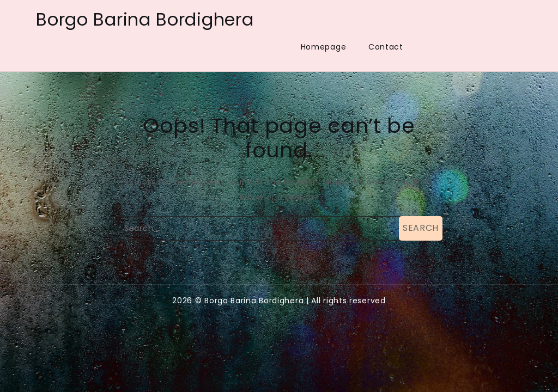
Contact (386, 47)
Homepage (324, 47)
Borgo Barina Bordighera (145, 19)
